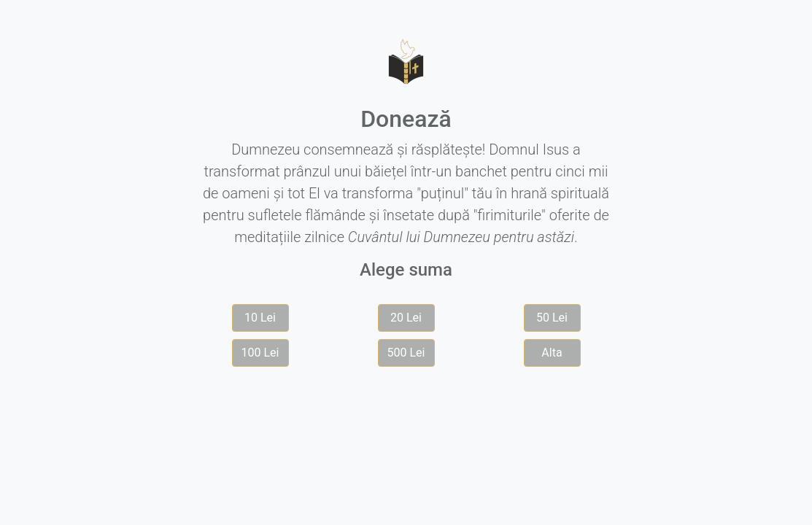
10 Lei (260, 318)
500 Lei (406, 353)
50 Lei (552, 318)
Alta (552, 353)
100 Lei (260, 353)
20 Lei (406, 318)
